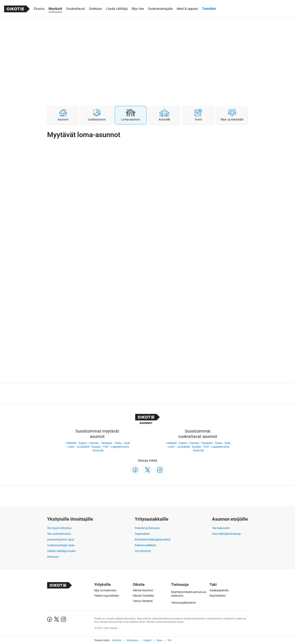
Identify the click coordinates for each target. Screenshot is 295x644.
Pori (106, 447)
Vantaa (94, 443)
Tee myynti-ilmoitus (59, 528)
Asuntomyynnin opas (61, 540)
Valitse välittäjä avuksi (61, 551)
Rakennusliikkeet (145, 545)
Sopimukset (142, 534)
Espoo (83, 443)
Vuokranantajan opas (61, 545)
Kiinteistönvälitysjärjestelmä (153, 540)
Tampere (107, 443)
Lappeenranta (120, 447)
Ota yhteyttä (143, 551)
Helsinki (71, 443)
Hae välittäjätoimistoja (226, 534)
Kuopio (96, 447)
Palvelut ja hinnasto (147, 528)
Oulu (127, 443)
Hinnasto (53, 557)
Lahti (71, 447)
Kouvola (98, 450)
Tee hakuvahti (221, 528)
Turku (118, 443)
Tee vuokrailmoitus (59, 534)
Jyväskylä (83, 447)
